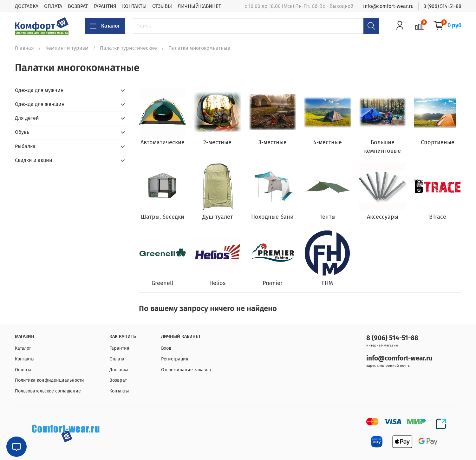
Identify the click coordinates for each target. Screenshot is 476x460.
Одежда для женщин (40, 104)
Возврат (118, 380)
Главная (24, 48)
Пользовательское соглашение (48, 391)
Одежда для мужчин (39, 90)
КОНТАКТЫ (134, 6)
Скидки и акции (34, 160)
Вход (166, 348)
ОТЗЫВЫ (162, 6)
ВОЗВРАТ (78, 6)
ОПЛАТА (53, 6)
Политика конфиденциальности (49, 380)
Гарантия (119, 348)
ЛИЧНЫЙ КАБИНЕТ (199, 6)
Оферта (23, 370)
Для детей (27, 118)
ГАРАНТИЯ (105, 6)
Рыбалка (25, 146)
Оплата (117, 359)
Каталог (105, 26)
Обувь (22, 132)
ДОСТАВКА (27, 6)
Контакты (25, 359)
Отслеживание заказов (186, 370)
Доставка (119, 370)
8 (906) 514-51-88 (442, 6)
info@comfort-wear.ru (388, 6)
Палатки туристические (128, 48)
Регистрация (175, 359)
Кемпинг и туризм (67, 48)
